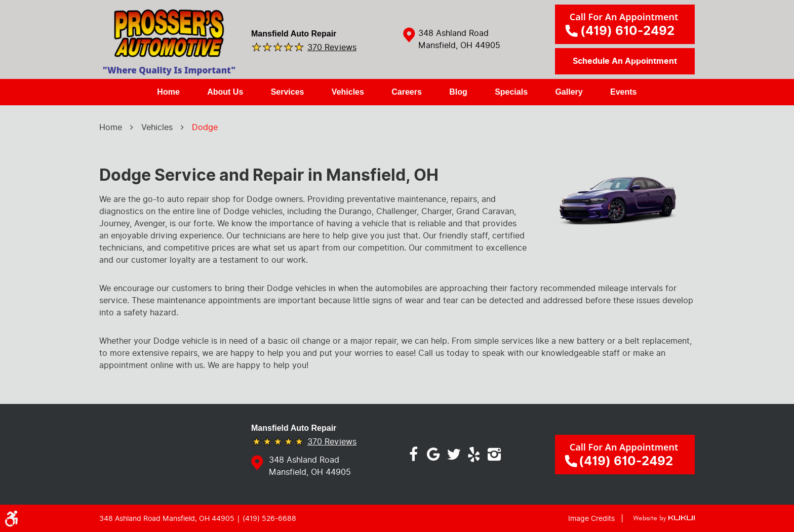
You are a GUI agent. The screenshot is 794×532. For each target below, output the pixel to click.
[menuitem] (168, 92)
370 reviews (332, 47)
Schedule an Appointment (625, 61)
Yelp (474, 455)
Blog (458, 92)
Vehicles (348, 92)
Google (433, 455)
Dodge (205, 127)
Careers (407, 92)
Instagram (494, 455)
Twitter (454, 455)
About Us (225, 92)
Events (623, 92)
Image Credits (591, 519)
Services (288, 92)
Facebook (413, 455)
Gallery (569, 92)
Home (168, 92)
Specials (511, 92)
